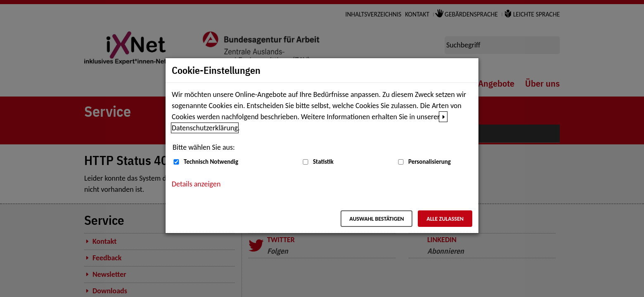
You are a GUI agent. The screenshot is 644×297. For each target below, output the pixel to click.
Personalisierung (430, 162)
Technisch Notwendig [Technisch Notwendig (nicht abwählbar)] (211, 162)
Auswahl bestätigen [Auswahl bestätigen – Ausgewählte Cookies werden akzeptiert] (376, 219)
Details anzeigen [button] (196, 184)
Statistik (323, 162)
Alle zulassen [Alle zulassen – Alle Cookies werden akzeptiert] (445, 219)
